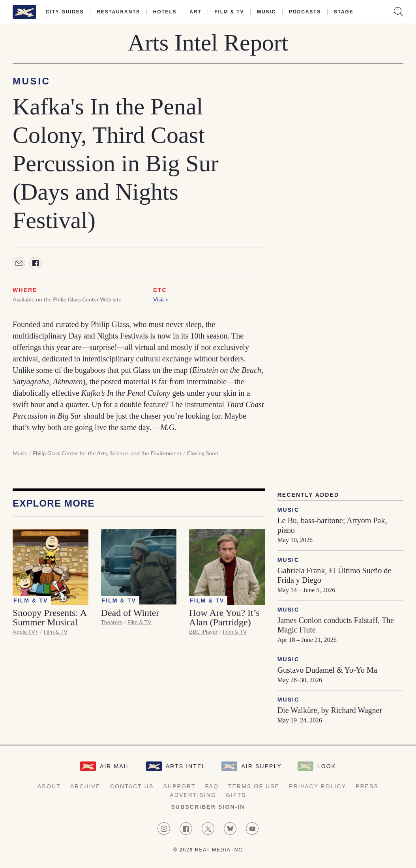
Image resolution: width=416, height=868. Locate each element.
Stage (344, 12)
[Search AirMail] (399, 12)
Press (367, 786)
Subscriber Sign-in (208, 807)
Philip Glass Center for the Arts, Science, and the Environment (107, 453)
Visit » (160, 299)
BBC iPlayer (203, 631)
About (49, 786)
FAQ (212, 786)
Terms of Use (254, 786)
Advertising (193, 795)
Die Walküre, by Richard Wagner (330, 710)
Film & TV (229, 12)
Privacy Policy (318, 786)
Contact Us (132, 786)
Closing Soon (202, 453)
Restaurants (118, 12)
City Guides (65, 12)
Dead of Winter (130, 613)
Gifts (236, 795)
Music (266, 12)
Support (179, 786)
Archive (85, 786)
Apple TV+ (25, 631)
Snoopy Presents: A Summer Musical (50, 617)
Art (195, 12)
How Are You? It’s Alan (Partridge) (224, 617)
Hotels (165, 12)
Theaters (112, 622)
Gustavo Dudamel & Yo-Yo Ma (327, 670)
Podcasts (305, 12)
